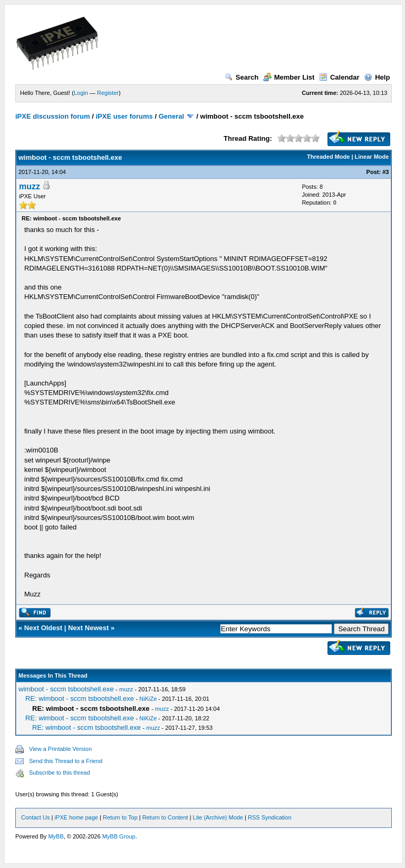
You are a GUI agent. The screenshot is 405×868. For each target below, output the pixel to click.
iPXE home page (76, 817)
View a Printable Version (60, 749)
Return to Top (120, 817)
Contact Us (35, 817)
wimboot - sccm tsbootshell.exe (66, 689)
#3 (385, 172)
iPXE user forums (124, 116)
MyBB (56, 836)
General (171, 116)
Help (377, 77)
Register (108, 93)
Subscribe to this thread (60, 773)
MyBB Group (119, 836)
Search (242, 77)
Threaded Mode (328, 157)
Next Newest (88, 628)
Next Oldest (43, 628)
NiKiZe (148, 699)
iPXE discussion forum (53, 116)
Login (81, 93)
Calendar (339, 77)
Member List (289, 77)
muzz (30, 186)
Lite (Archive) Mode (218, 817)
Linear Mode (372, 157)
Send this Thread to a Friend (66, 761)
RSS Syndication (270, 817)
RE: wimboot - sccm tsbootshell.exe (80, 698)
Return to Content (165, 817)
